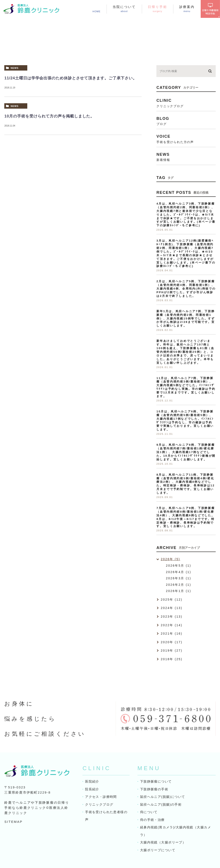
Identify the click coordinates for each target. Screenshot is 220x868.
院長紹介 (92, 789)
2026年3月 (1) (179, 578)
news (15, 68)
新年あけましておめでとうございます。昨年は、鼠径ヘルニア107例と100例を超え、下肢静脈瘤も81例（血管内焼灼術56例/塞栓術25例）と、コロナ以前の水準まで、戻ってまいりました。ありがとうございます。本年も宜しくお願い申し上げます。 (185, 352)
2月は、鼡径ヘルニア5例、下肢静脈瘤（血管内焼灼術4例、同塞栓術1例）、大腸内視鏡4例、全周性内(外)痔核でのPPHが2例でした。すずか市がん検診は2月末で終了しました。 (186, 289)
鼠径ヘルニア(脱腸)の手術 (161, 804)
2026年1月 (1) (179, 591)
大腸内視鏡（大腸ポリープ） (163, 842)
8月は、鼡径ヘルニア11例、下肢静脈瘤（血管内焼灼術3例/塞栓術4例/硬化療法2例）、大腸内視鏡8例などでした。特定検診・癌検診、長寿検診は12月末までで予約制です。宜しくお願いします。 (186, 484)
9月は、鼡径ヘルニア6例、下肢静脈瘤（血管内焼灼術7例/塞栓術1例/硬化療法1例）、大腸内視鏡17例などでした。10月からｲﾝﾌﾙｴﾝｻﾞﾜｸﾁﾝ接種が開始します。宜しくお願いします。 (186, 452)
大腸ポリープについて (157, 850)
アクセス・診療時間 (101, 797)
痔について (149, 812)
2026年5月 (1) (179, 566)
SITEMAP (13, 822)
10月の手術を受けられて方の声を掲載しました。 (49, 116)
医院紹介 (92, 781)
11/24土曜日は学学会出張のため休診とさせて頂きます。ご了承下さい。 (71, 78)
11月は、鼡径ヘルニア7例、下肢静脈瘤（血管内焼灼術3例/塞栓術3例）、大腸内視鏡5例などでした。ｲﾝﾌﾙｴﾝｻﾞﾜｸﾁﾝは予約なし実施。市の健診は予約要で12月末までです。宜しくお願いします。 (186, 387)
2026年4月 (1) (179, 572)
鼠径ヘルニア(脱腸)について (162, 797)
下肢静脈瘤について (156, 781)
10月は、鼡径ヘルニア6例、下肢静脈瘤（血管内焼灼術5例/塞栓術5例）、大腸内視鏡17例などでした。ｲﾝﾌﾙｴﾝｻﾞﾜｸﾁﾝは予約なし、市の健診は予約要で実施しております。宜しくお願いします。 (185, 420)
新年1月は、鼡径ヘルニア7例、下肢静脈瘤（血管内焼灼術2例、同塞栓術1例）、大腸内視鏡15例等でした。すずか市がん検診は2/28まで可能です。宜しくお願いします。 (186, 318)
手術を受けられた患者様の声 (106, 816)
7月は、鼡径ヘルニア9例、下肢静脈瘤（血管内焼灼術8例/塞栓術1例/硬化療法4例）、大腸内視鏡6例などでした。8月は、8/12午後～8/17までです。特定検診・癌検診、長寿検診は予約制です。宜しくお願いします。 (186, 517)
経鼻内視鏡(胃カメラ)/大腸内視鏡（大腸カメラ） (175, 831)
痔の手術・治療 (152, 820)
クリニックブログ (99, 804)
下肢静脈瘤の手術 (154, 789)
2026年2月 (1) (179, 585)
